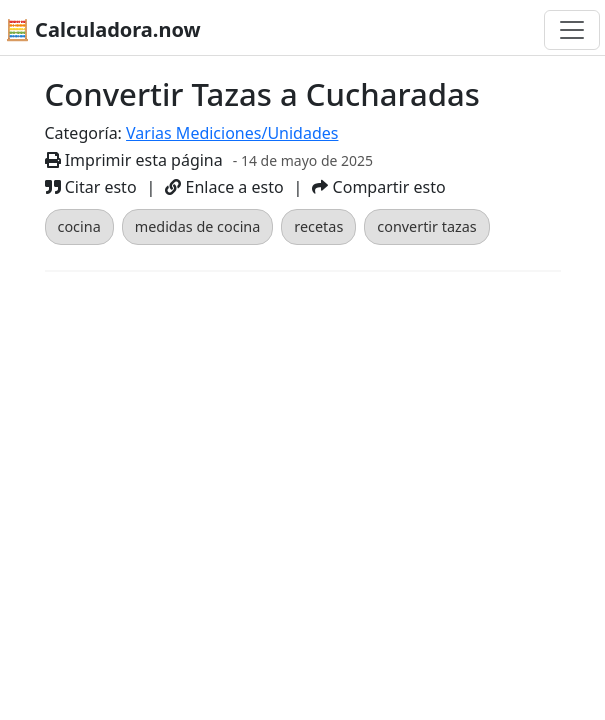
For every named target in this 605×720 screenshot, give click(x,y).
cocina (79, 226)
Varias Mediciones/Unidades (232, 133)
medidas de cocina (198, 226)
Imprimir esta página (134, 160)
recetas (318, 226)
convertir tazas (426, 226)
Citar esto (91, 187)
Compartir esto (378, 187)
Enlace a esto (224, 187)
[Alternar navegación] (572, 30)
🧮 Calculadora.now (103, 29)
